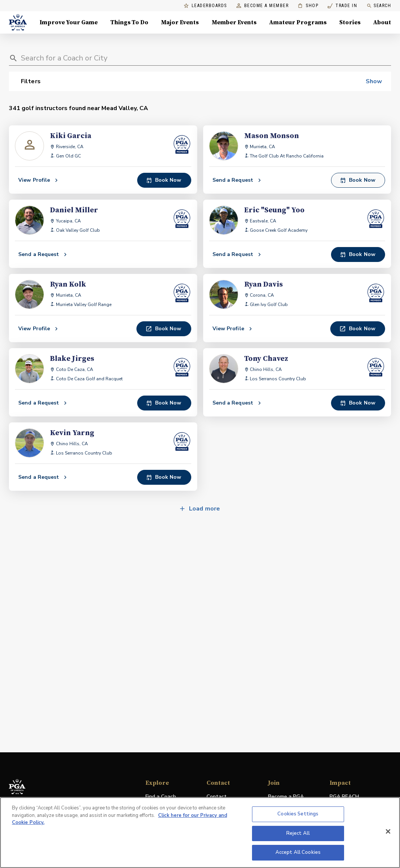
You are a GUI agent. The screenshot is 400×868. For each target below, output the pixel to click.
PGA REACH (344, 797)
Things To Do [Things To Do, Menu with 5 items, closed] (129, 22)
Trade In (342, 6)
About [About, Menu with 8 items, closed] (382, 22)
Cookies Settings (298, 814)
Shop (308, 6)
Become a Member (263, 6)
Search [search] (379, 6)
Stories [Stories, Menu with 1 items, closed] (350, 22)
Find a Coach (161, 797)
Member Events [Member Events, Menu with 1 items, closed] (234, 22)
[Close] (388, 831)
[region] (200, 833)
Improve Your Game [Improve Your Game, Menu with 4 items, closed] (69, 22)
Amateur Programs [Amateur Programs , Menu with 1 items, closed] (298, 22)
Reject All (298, 833)
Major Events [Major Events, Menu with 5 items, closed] (180, 22)
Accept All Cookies (298, 852)
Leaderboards (205, 6)
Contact (217, 797)
